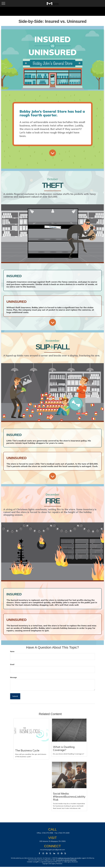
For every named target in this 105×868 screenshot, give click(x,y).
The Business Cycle (27, 750)
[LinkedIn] (54, 853)
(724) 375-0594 (48, 833)
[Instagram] (58, 853)
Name (12, 651)
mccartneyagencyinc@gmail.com (52, 850)
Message (14, 677)
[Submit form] (15, 696)
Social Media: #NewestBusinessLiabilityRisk (69, 797)
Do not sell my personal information (66, 860)
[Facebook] (39, 853)
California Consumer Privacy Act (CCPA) (69, 858)
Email (12, 664)
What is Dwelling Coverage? (64, 748)
